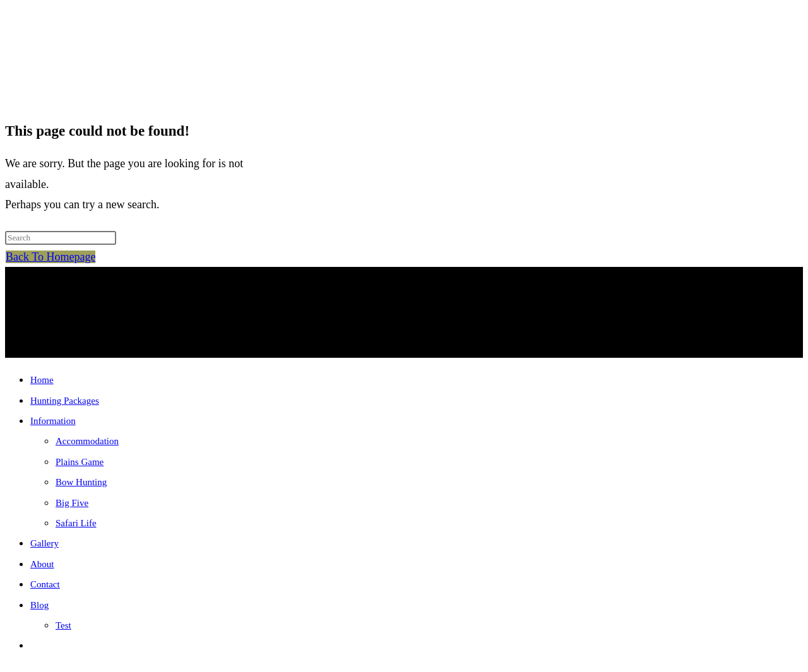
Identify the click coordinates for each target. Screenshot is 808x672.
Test (63, 625)
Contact (45, 584)
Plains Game (80, 462)
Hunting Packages (65, 401)
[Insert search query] (61, 238)
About (42, 564)
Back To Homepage (50, 257)
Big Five (72, 503)
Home (42, 380)
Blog (39, 605)
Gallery (45, 543)
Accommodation (87, 441)
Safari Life (76, 523)
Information (53, 421)
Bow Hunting (81, 482)
